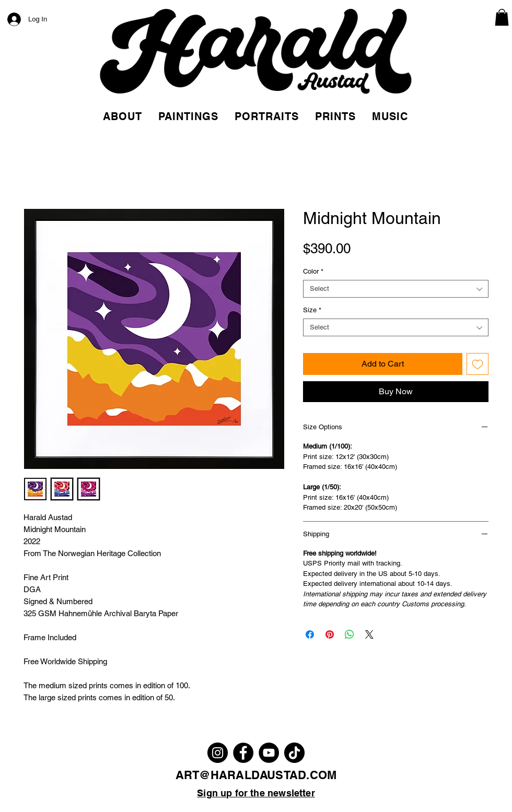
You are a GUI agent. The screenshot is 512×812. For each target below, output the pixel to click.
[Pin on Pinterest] (330, 634)
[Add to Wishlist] (478, 364)
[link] (502, 17)
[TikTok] (294, 753)
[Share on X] (369, 634)
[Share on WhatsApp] (350, 634)
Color (313, 271)
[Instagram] (218, 753)
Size (312, 310)
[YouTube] (269, 753)
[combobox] (396, 289)
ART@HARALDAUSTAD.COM (256, 775)
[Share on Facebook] (310, 634)
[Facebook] (243, 753)
